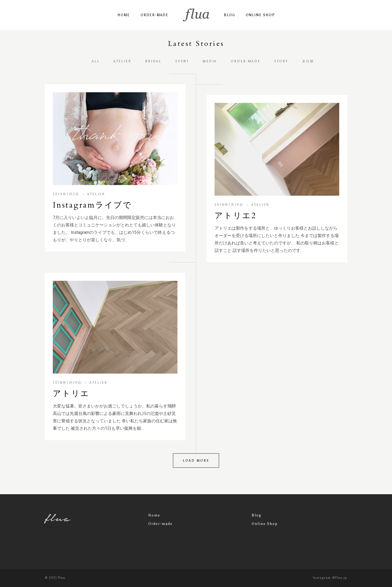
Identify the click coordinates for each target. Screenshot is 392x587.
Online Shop (260, 15)
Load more (196, 461)
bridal (153, 61)
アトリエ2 (236, 216)
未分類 (308, 61)
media (210, 61)
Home (124, 15)
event (182, 61)
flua (58, 518)
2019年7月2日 (66, 194)
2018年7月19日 (229, 205)
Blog (230, 15)
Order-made (154, 15)
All (96, 61)
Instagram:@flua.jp (330, 578)
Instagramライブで (92, 205)
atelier (122, 61)
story (281, 61)
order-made (246, 61)
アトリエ (71, 394)
